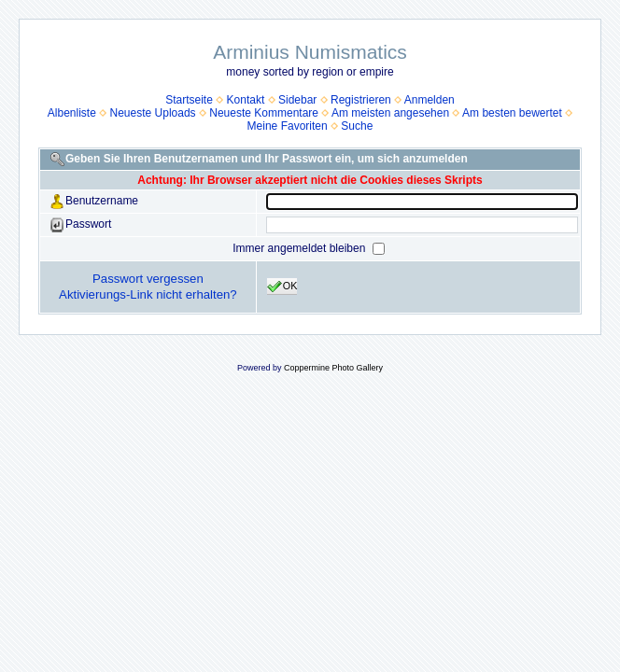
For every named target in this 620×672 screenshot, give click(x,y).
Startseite (189, 100)
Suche (357, 126)
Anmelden (430, 100)
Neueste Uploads (153, 113)
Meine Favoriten (288, 126)
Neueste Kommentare (264, 113)
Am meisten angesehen (390, 113)
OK (282, 287)
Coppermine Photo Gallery (333, 368)
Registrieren (361, 100)
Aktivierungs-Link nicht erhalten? (148, 294)
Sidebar (297, 100)
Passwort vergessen (148, 279)
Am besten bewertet (512, 113)
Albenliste (72, 113)
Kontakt (246, 100)
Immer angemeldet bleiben (300, 248)
